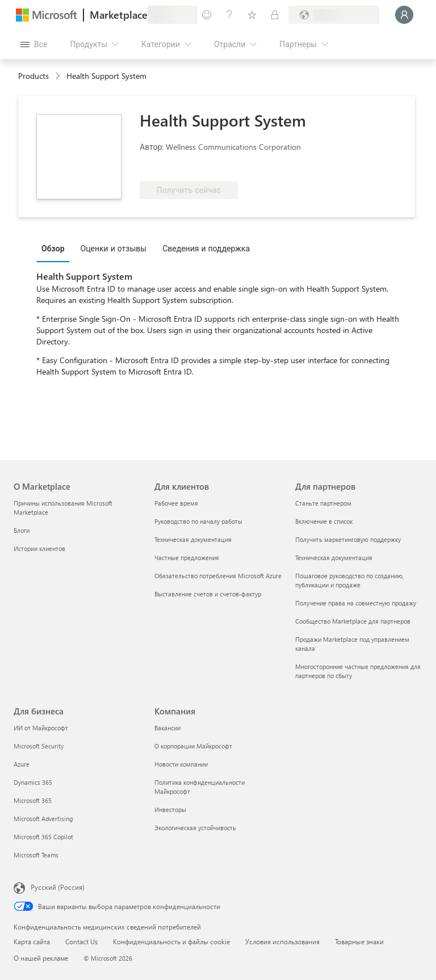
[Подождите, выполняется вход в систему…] (404, 15)
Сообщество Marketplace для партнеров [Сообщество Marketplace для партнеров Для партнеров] (353, 621)
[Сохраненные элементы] (252, 15)
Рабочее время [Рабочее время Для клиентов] (176, 503)
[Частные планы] (275, 15)
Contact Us (81, 941)
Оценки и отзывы (114, 248)
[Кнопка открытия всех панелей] (34, 44)
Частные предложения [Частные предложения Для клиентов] (187, 558)
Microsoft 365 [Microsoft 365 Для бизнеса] (33, 800)
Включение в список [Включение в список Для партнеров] (324, 521)
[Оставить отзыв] (207, 15)
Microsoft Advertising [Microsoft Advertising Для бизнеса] (43, 819)
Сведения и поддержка (206, 248)
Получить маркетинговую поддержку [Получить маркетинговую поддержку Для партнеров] (348, 539)
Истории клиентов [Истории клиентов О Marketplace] (39, 548)
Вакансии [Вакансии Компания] (167, 728)
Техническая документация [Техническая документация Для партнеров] (334, 558)
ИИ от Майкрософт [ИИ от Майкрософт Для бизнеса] (41, 728)
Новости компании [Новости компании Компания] (181, 764)
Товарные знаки (359, 941)
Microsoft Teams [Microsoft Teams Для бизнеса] (36, 855)
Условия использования (282, 941)
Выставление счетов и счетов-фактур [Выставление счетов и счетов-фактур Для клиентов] (208, 594)
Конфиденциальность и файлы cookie (171, 941)
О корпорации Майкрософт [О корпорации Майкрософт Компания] (193, 746)
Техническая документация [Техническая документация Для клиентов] (193, 539)
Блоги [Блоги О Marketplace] (22, 530)
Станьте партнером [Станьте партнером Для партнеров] (323, 503)
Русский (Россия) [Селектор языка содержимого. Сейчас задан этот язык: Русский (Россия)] (58, 887)
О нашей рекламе (41, 958)
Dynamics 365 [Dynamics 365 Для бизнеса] (33, 782)
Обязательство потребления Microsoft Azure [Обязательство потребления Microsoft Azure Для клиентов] (218, 576)
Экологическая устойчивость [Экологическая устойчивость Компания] (195, 828)
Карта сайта (32, 941)
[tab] (56, 248)
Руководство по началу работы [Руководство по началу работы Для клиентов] (198, 521)
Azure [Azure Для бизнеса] (22, 764)
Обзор (53, 248)
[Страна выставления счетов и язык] (334, 15)
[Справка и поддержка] (229, 15)
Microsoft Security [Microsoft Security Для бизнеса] (39, 746)
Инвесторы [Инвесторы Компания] (170, 809)
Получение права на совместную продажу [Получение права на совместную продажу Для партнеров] (356, 603)
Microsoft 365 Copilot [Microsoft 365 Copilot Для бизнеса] (43, 837)
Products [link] (33, 76)
